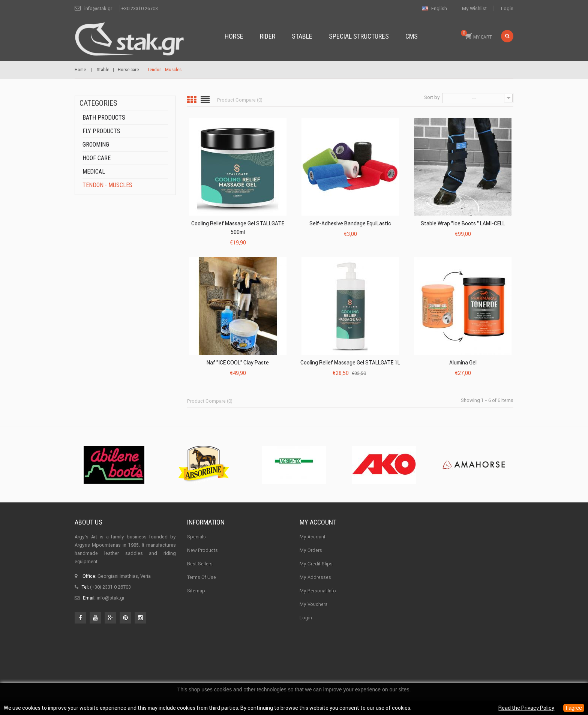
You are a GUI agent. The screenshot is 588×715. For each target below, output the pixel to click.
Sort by (432, 97)
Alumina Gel (463, 363)
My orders (311, 550)
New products (202, 550)
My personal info (318, 591)
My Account (313, 537)
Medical (94, 172)
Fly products (101, 131)
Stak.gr (323, 658)
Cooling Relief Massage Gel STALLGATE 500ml (238, 228)
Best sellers (200, 564)
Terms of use (202, 577)
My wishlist (474, 8)
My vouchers (314, 604)
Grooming (96, 145)
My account (318, 522)
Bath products (104, 118)
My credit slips (316, 564)
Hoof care (97, 158)
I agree (574, 708)
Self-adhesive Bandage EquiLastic (350, 223)
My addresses (315, 577)
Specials (196, 537)
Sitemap (196, 591)
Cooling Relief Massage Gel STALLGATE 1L (350, 363)
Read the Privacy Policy (526, 708)
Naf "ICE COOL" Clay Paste (238, 363)
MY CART (476, 35)
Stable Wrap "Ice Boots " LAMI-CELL (463, 223)
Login (507, 8)
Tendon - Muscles (107, 185)
